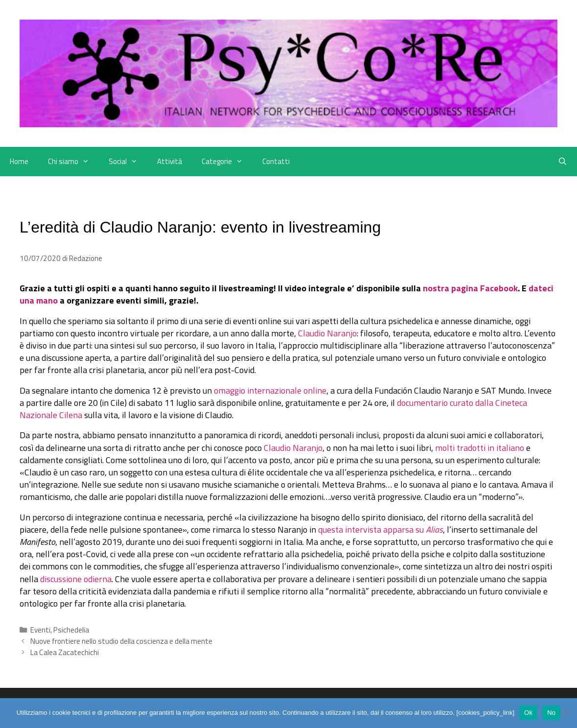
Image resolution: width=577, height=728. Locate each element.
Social (128, 162)
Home (19, 161)
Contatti (276, 161)
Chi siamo (73, 162)
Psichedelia (71, 630)
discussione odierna (76, 579)
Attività (170, 161)
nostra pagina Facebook (470, 288)
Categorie (227, 162)
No (551, 713)
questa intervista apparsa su (381, 529)
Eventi (40, 630)
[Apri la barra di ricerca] (563, 162)
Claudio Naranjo (327, 333)
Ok (528, 713)
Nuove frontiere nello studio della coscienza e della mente (121, 641)
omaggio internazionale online (270, 390)
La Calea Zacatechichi (65, 652)
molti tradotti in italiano (480, 448)
